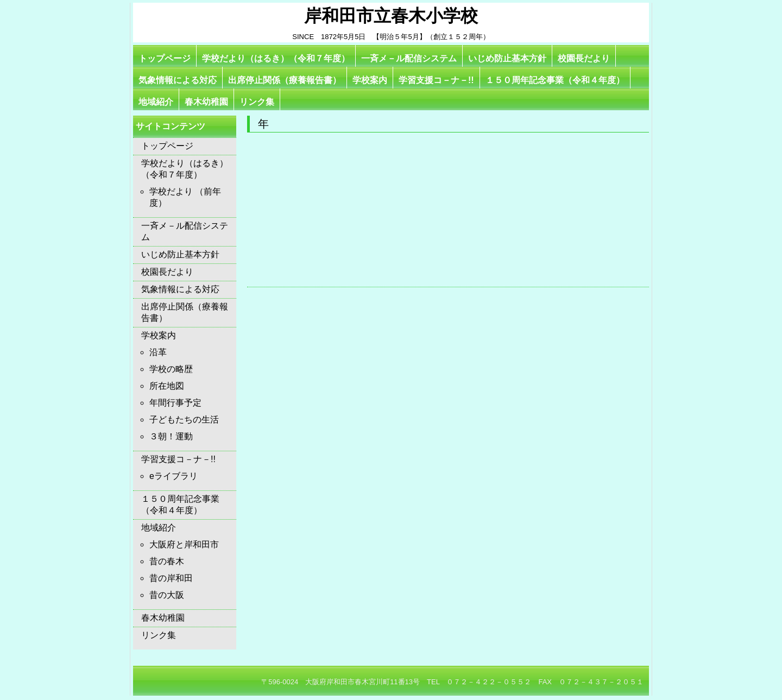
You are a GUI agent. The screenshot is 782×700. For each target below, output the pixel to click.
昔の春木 (167, 561)
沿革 (158, 352)
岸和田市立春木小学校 (391, 16)
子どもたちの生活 (184, 420)
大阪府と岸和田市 (184, 544)
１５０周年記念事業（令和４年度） (555, 80)
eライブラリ (174, 476)
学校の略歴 (171, 369)
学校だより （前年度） (185, 197)
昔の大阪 (167, 595)
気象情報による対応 (178, 80)
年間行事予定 (175, 403)
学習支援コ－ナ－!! (436, 80)
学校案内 (370, 80)
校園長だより (584, 58)
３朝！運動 (171, 436)
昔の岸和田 (171, 578)
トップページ (165, 58)
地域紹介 (156, 102)
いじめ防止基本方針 (507, 58)
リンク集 (257, 102)
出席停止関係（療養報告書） (285, 80)
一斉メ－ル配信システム (409, 58)
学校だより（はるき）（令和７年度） (276, 58)
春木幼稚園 (206, 102)
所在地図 (167, 386)
